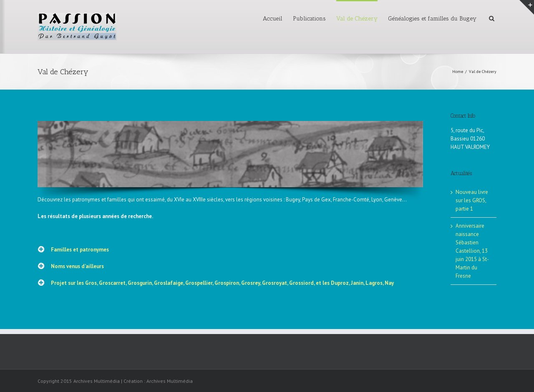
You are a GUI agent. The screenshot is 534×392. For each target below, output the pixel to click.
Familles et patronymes (80, 250)
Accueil (273, 19)
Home (458, 72)
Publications (309, 19)
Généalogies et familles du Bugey (432, 19)
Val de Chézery (357, 19)
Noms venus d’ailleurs (77, 266)
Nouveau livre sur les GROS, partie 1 (472, 200)
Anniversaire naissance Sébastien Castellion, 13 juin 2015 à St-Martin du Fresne (472, 251)
